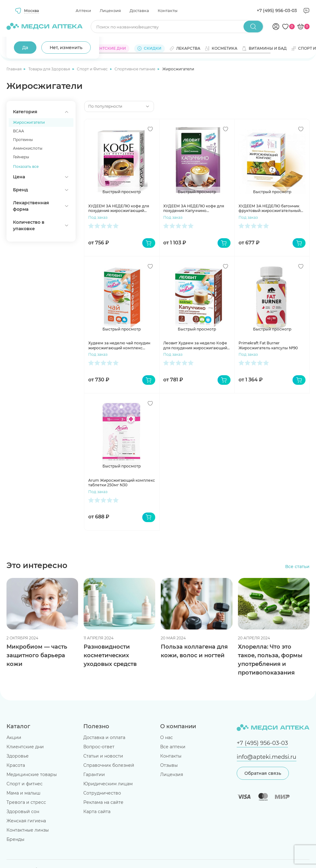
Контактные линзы (28, 830)
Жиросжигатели (29, 122)
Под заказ (98, 217)
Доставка (139, 10)
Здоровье (18, 756)
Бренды (15, 839)
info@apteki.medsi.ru (266, 757)
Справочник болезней (109, 765)
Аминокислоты (28, 148)
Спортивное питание (135, 69)
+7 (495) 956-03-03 (277, 10)
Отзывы (169, 765)
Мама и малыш (23, 793)
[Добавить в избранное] (150, 129)
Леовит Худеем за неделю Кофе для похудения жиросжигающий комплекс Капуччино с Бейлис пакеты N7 (195, 345)
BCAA (19, 131)
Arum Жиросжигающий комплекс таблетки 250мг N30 (122, 483)
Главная (15, 69)
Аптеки (83, 10)
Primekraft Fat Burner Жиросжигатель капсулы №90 (268, 345)
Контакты (168, 10)
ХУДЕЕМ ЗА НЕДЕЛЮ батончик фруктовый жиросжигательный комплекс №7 (270, 208)
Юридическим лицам (108, 784)
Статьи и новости (103, 756)
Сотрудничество (102, 793)
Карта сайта (97, 812)
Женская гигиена (26, 821)
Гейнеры (21, 157)
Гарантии (94, 775)
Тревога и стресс (26, 802)
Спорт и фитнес (25, 784)
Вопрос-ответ (99, 747)
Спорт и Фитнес (93, 69)
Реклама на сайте (103, 802)
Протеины (23, 140)
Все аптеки (173, 747)
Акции (14, 737)
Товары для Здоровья (50, 69)
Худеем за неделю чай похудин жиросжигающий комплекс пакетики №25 (119, 345)
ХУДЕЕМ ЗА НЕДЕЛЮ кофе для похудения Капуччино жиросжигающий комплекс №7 (194, 208)
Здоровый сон (23, 812)
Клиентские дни (25, 747)
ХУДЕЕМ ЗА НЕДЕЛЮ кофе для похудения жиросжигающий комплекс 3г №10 (119, 208)
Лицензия (110, 10)
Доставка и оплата (104, 737)
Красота (16, 765)
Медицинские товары (32, 775)
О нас (166, 737)
